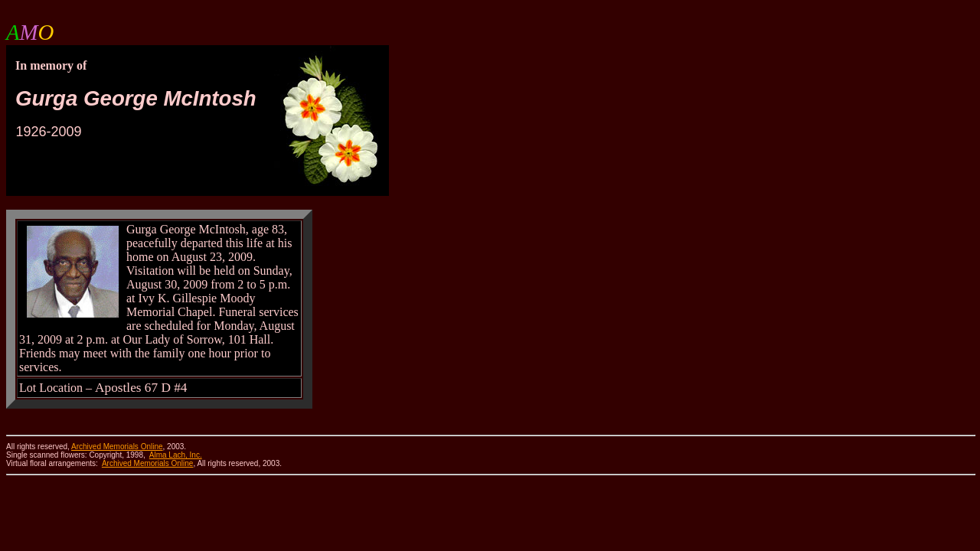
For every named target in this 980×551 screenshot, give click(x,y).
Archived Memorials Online (148, 463)
